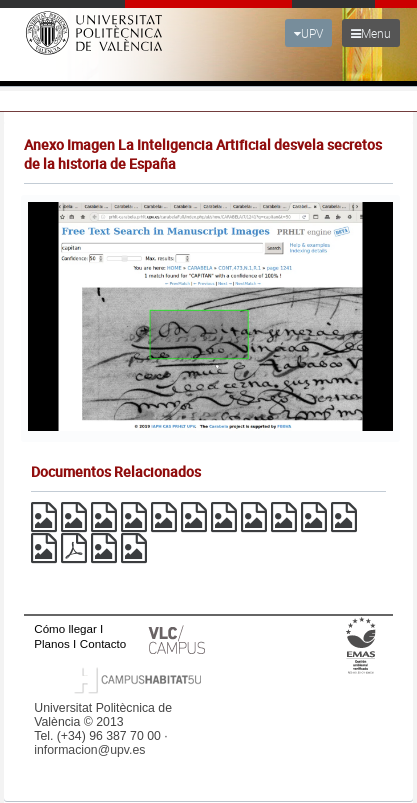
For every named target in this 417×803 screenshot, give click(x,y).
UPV (308, 33)
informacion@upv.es (89, 750)
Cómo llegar (65, 628)
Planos (52, 643)
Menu (371, 33)
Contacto (103, 643)
